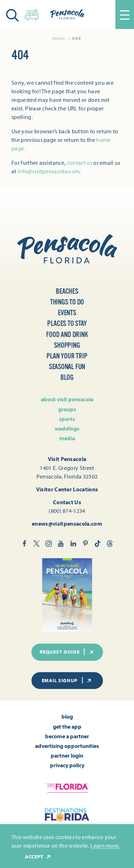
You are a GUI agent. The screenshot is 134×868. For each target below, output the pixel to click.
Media (67, 438)
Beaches (67, 291)
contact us (80, 163)
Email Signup (67, 680)
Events (67, 313)
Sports (67, 419)
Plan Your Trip (67, 356)
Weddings (67, 428)
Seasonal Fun (67, 367)
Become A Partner (67, 736)
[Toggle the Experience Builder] (32, 13)
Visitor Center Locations (67, 489)
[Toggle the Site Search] (13, 14)
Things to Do (67, 302)
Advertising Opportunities (67, 746)
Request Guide (67, 652)
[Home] (67, 14)
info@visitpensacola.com (48, 171)
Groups (67, 409)
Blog (67, 378)
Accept (38, 857)
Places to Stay (67, 324)
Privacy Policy (67, 765)
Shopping (67, 345)
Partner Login (67, 755)
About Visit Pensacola (67, 399)
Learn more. (105, 845)
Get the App (67, 726)
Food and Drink (67, 335)
